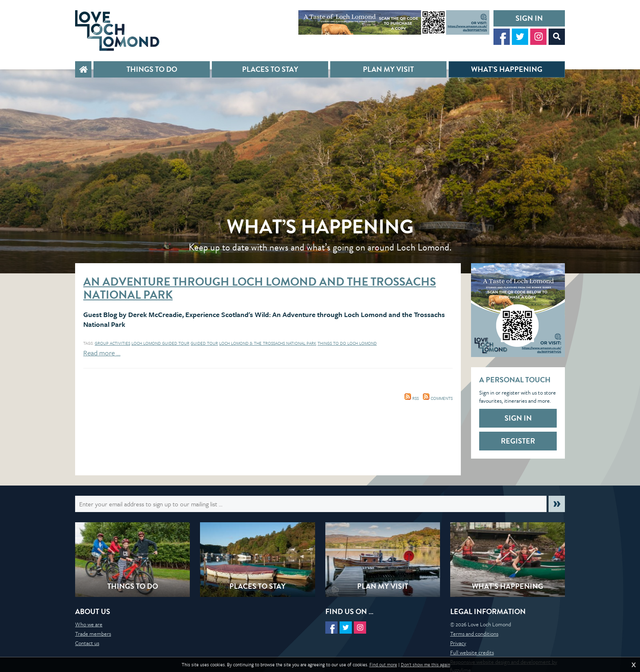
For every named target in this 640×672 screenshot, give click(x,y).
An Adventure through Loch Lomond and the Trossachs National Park (260, 288)
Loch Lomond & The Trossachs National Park (268, 343)
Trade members (93, 634)
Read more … (102, 353)
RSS (412, 398)
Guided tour (204, 343)
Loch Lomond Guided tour (160, 343)
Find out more (383, 665)
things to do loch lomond (347, 343)
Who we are (89, 624)
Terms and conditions (474, 634)
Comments (438, 398)
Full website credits (472, 652)
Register (518, 441)
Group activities (112, 343)
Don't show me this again (426, 665)
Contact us (87, 643)
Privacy (458, 643)
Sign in (529, 18)
